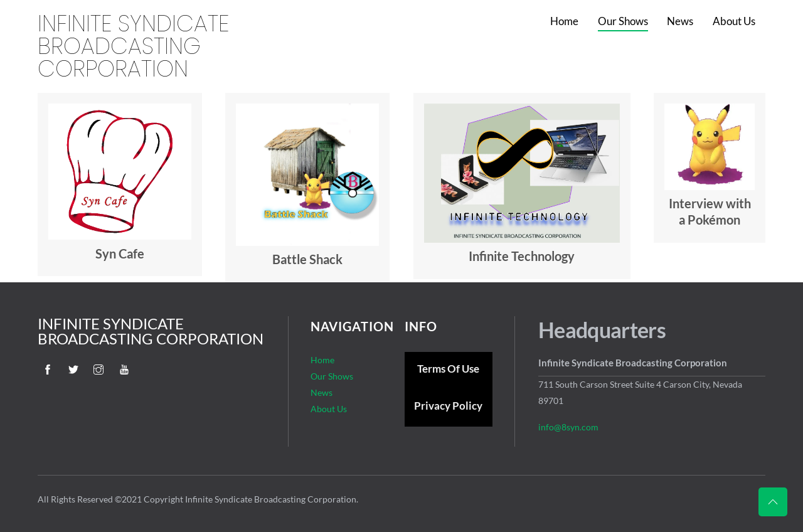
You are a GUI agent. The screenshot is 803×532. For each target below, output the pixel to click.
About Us (734, 21)
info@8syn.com (568, 427)
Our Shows (623, 21)
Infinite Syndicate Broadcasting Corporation (133, 46)
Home (564, 21)
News (680, 21)
